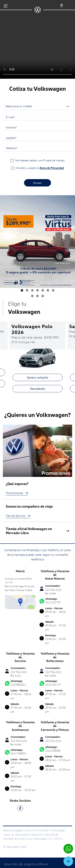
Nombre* (11, 127)
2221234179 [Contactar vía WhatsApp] (55, 683)
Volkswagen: (58, 830)
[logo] (38, 12)
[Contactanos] (59, 6)
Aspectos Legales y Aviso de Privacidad (26, 830)
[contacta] (20, 602)
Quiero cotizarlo (38, 377)
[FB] (20, 809)
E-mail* (10, 117)
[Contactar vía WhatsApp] (68, 849)
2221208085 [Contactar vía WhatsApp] (55, 749)
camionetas (21, 834)
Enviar (37, 183)
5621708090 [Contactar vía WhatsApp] (20, 752)
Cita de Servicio (18, 516)
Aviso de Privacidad (52, 168)
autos (7, 834)
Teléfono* (12, 148)
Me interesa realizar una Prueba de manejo (40, 160)
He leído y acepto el (40, 168)
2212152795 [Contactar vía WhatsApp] (55, 601)
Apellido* (11, 138)
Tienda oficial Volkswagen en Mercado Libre (37, 531)
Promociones (17, 493)
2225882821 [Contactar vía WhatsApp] (20, 683)
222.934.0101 (53, 741)
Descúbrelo (38, 389)
